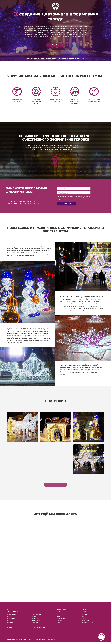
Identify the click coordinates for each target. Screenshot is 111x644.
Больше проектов (55, 486)
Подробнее (55, 45)
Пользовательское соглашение (17, 641)
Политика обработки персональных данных (42, 641)
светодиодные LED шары (73, 303)
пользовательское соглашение (72, 197)
